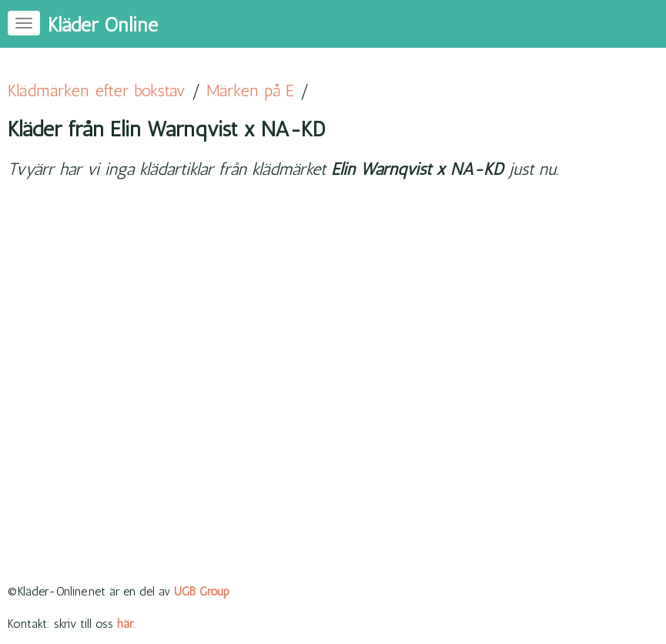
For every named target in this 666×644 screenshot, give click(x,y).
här (125, 624)
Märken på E (250, 91)
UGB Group (202, 591)
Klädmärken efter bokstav (97, 91)
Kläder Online (103, 25)
